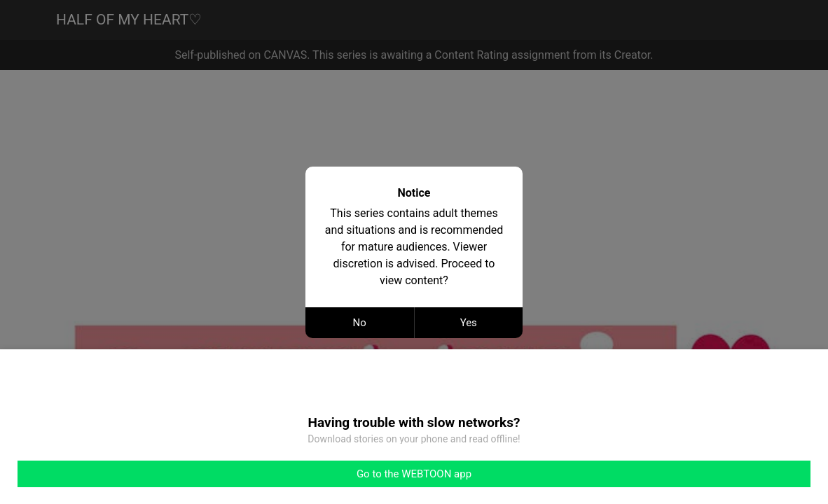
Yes (469, 323)
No (360, 323)
